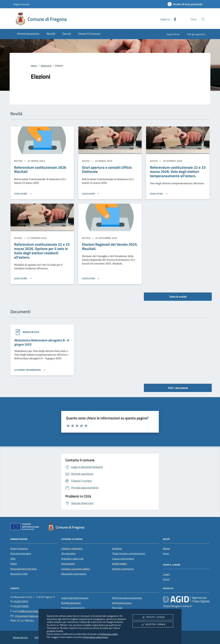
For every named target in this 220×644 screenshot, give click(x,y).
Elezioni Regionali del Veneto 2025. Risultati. (110, 246)
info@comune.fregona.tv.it (31, 611)
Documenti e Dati (19, 574)
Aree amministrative (21, 553)
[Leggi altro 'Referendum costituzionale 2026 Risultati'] (23, 194)
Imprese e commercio (123, 569)
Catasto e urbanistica (72, 548)
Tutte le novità (178, 297)
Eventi (166, 579)
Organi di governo (19, 548)
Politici (14, 564)
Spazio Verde (173, 34)
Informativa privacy (122, 603)
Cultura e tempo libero (123, 559)
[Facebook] (174, 19)
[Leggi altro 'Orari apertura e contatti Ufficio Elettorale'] (91, 194)
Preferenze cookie (109, 634)
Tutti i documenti (178, 388)
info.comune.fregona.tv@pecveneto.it (34, 616)
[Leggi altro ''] (30, 370)
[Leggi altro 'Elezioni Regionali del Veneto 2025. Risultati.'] (91, 279)
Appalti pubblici (119, 564)
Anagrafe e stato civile (72, 559)
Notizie (166, 548)
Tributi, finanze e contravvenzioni (129, 553)
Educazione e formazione (74, 574)
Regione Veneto (21, 4)
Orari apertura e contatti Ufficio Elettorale (107, 169)
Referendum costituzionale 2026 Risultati (40, 169)
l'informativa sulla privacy (95, 637)
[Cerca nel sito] (203, 19)
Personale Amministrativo (24, 569)
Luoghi (166, 574)
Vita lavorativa (68, 553)
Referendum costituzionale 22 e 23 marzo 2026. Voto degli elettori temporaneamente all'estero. (178, 172)
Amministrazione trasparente (127, 598)
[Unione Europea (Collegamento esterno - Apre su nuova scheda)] (26, 527)
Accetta (153, 625)
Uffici (13, 559)
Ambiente (117, 548)
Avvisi (166, 553)
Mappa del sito (20, 637)
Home (34, 66)
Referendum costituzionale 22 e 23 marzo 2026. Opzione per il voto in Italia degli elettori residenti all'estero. (42, 251)
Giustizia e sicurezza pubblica (76, 569)
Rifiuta (153, 617)
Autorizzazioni (68, 564)
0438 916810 (21, 601)
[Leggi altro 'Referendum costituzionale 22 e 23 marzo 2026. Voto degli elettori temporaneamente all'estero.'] (159, 194)
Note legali (117, 608)
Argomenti (46, 66)
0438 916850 (21, 606)
